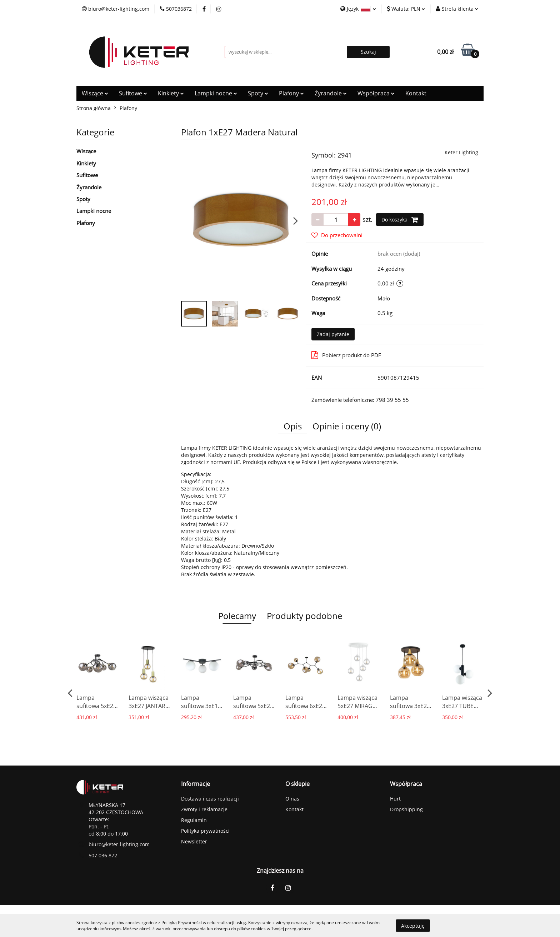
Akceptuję (413, 925)
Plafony (291, 93)
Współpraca (376, 93)
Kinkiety (171, 93)
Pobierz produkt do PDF (346, 355)
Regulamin (194, 820)
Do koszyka (400, 220)
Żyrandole (331, 93)
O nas (292, 799)
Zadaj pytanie (333, 334)
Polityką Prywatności (182, 923)
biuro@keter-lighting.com (119, 844)
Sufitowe (133, 93)
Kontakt (416, 93)
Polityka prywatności (205, 831)
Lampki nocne (216, 93)
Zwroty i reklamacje (204, 809)
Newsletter (194, 841)
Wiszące (95, 93)
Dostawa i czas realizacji (210, 799)
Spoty (258, 93)
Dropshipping (406, 809)
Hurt (395, 799)
